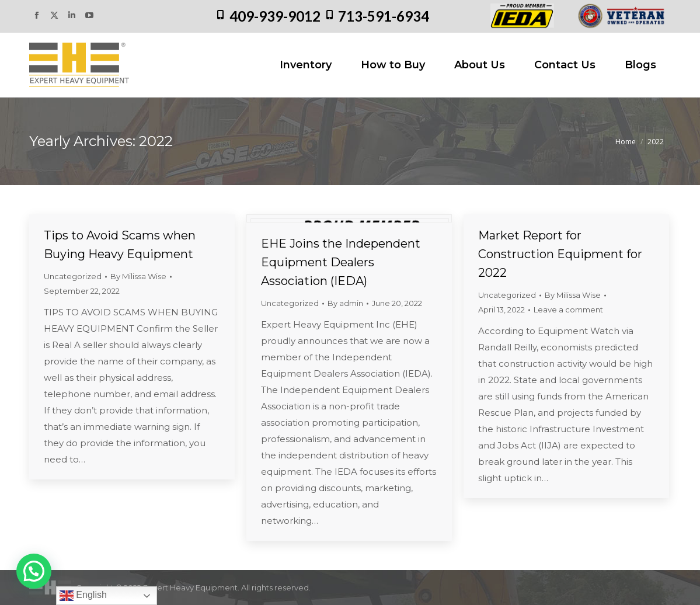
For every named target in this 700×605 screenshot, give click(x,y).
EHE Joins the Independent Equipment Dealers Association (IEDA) (341, 262)
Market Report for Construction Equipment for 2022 (560, 254)
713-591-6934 (384, 16)
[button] (34, 571)
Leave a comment (568, 310)
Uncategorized (73, 276)
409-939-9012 (275, 16)
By (138, 276)
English (83, 596)
